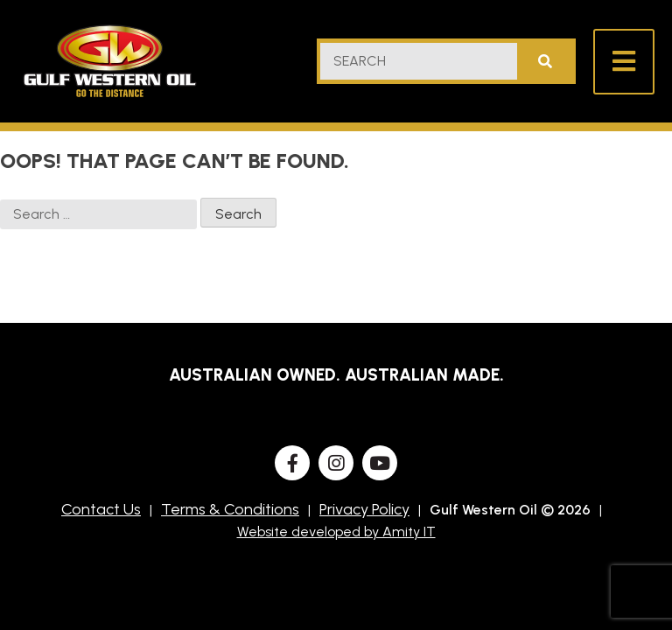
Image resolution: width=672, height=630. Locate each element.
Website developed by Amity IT (336, 532)
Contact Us (101, 509)
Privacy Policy (364, 509)
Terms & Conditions (230, 509)
